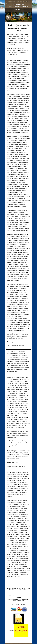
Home (28, 590)
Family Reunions (26, 588)
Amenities (19, 588)
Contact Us (23, 590)
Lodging (9, 588)
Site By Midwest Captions (18, 604)
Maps (18, 590)
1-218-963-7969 (20, 5)
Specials (14, 588)
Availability (11, 631)
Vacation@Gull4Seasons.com (20, 6)
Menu (18, 10)
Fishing (10, 590)
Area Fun (14, 590)
